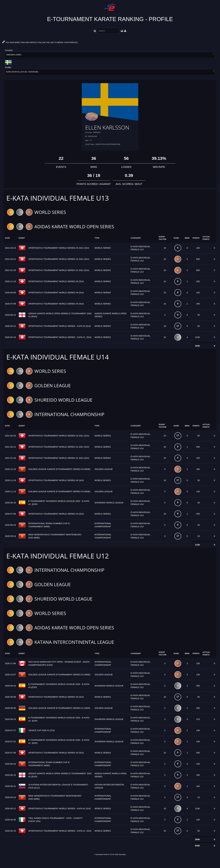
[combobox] (110, 55)
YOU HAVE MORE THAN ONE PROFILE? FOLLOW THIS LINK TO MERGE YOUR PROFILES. (40, 43)
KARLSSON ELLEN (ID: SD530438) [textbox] (22, 72)
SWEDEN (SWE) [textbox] (14, 55)
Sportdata (122, 863)
